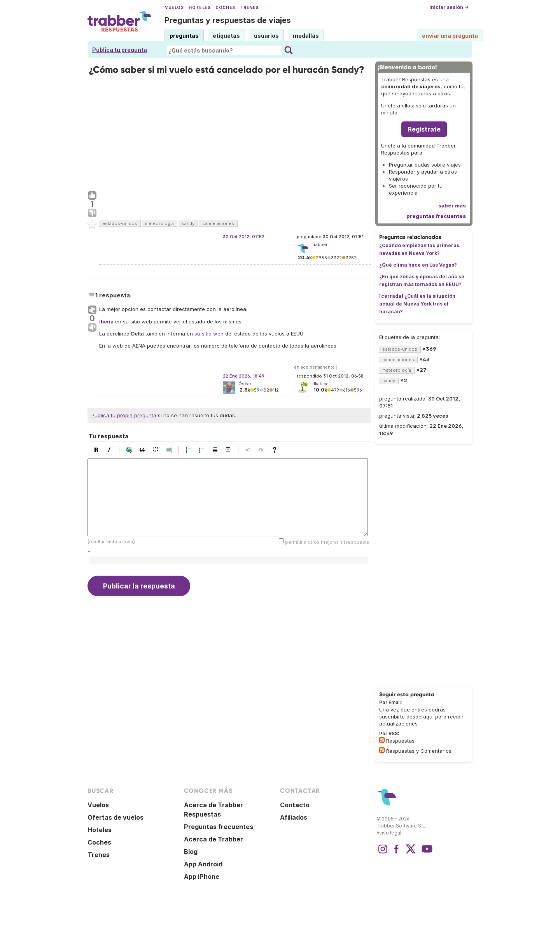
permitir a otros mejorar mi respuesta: (328, 542)
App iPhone (202, 877)
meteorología (159, 223)
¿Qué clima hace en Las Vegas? (418, 265)
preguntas (184, 36)
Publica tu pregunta (120, 50)
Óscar (245, 384)
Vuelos (174, 8)
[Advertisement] (229, 133)
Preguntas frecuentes (219, 827)
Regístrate (424, 129)
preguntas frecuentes (436, 216)
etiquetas (226, 36)
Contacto (295, 805)
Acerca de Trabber (213, 839)
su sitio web (209, 334)
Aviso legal (389, 833)
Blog (191, 852)
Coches (225, 8)
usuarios (266, 36)
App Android (203, 864)
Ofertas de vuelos (115, 817)
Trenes (249, 8)
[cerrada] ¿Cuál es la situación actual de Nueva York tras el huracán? (417, 304)
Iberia (106, 321)
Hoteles (199, 8)
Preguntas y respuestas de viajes (228, 20)
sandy (188, 223)
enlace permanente (314, 367)
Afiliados (294, 817)
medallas (306, 36)
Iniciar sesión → (449, 7)
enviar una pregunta (450, 36)
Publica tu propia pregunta (124, 415)
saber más (452, 206)
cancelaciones (218, 223)
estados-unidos (120, 223)
